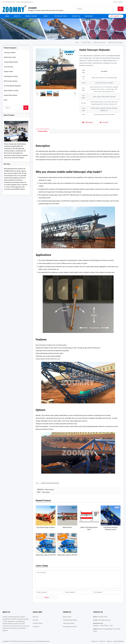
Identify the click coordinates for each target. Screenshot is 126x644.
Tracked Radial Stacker (11, 62)
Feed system (46, 492)
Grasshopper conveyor (70, 627)
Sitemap (109, 641)
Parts (6, 100)
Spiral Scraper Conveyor (11, 91)
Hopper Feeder (9, 72)
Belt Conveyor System (11, 81)
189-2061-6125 (10, 2)
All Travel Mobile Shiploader (13, 86)
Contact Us (36, 627)
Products (36, 620)
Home (7, 16)
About (115, 2)
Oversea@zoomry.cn (26, 2)
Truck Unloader (9, 67)
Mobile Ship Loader (10, 57)
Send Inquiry (87, 122)
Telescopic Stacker (10, 53)
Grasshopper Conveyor (11, 76)
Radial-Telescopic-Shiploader (50, 483)
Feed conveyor (49, 490)
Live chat (104, 122)
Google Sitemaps (118, 641)
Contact (120, 2)
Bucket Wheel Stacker (11, 95)
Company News (38, 623)
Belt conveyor (67, 617)
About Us (36, 617)
